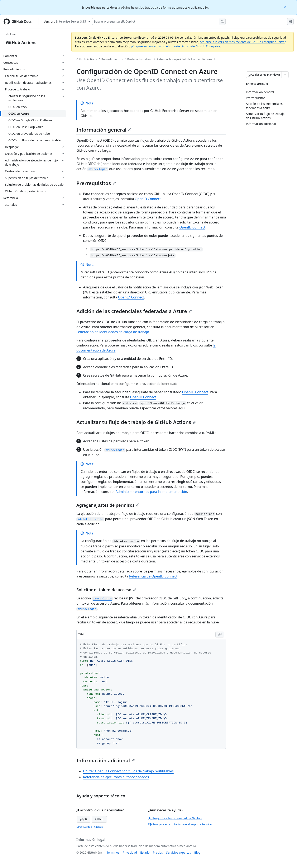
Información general (104, 130)
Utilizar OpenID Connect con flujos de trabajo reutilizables (128, 771)
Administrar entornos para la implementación (151, 492)
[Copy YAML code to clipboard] (220, 635)
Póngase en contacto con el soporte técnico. (180, 824)
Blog (197, 852)
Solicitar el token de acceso (106, 590)
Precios (158, 852)
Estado (145, 852)
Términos (113, 852)
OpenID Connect (148, 199)
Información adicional (106, 760)
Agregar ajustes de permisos (108, 505)
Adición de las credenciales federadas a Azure (134, 311)
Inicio (11, 34)
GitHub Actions (21, 43)
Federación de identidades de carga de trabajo (113, 332)
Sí (84, 819)
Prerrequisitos (96, 183)
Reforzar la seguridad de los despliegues (185, 59)
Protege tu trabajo (140, 59)
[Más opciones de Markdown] (285, 75)
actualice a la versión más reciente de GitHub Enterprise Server (243, 42)
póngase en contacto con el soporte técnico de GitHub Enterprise (175, 46)
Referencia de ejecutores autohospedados (116, 777)
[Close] (285, 7)
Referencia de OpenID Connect (153, 576)
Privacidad (130, 852)
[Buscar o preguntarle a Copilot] (159, 22)
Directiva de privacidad (90, 827)
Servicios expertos (179, 852)
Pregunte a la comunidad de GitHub (175, 818)
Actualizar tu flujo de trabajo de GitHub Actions (136, 422)
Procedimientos (112, 59)
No (99, 819)
